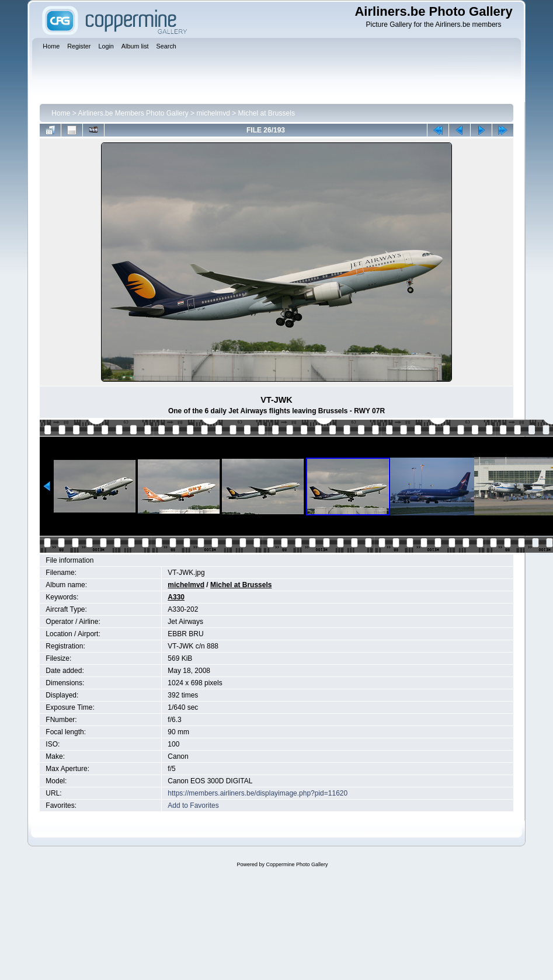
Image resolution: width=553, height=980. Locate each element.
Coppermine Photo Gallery (297, 864)
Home (61, 113)
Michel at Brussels (267, 113)
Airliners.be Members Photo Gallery (133, 113)
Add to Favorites (193, 805)
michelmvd (213, 113)
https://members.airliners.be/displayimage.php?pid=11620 (258, 793)
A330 (176, 597)
